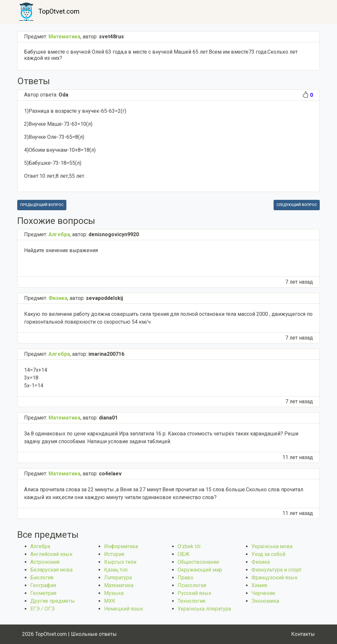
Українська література (204, 609)
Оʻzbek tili (189, 546)
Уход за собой (268, 554)
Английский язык (51, 554)
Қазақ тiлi (116, 570)
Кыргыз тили (120, 562)
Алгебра (40, 546)
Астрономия (45, 562)
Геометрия (43, 593)
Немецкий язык (124, 609)
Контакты (303, 634)
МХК (110, 601)
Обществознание (198, 562)
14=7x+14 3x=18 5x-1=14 (36, 378)
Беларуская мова (51, 570)
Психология (192, 585)
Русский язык (195, 593)
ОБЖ (184, 554)
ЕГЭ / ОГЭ (42, 609)
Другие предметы (53, 601)
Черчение (263, 593)
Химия (259, 585)
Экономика (265, 601)
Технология (191, 601)
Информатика (121, 546)
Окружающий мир (200, 570)
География (43, 585)
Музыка (114, 593)
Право (185, 578)
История (114, 554)
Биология (42, 578)
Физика (261, 562)
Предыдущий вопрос (42, 205)
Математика (119, 585)
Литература (118, 578)
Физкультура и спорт (276, 570)
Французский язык (275, 578)
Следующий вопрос (297, 205)
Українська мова (272, 546)
